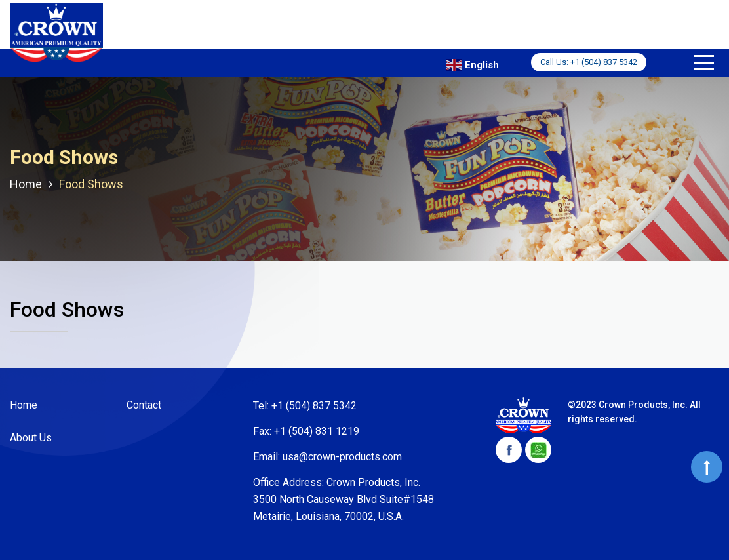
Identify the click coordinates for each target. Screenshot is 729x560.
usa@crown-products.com (342, 457)
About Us (31, 438)
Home (24, 405)
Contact (144, 405)
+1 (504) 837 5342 (604, 62)
